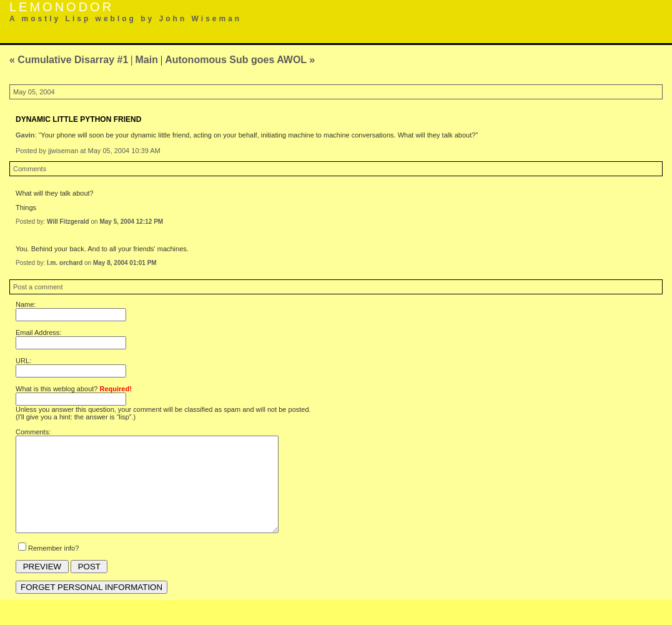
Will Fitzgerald (68, 222)
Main (147, 60)
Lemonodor (62, 7)
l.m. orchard (65, 263)
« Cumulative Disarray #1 (69, 60)
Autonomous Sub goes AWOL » (240, 60)
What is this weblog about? (74, 389)
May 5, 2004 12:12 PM (131, 222)
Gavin (25, 135)
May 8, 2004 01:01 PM (125, 263)
